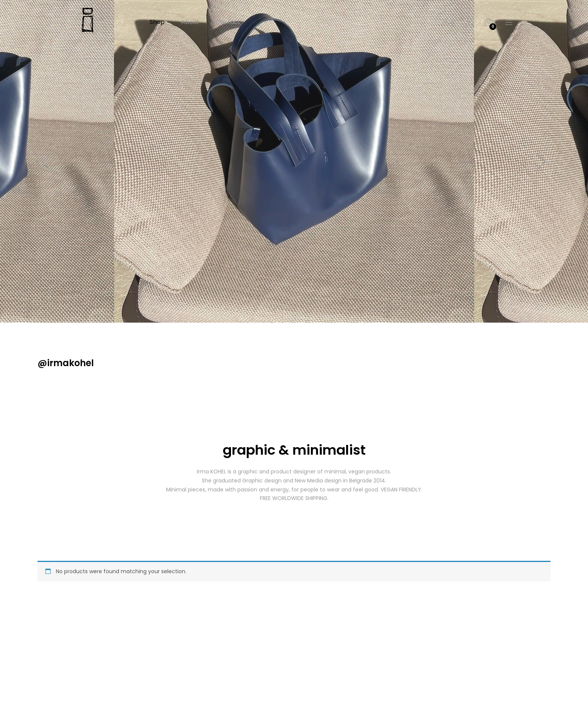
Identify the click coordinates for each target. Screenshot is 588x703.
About (190, 22)
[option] (294, 161)
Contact (228, 22)
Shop (157, 22)
